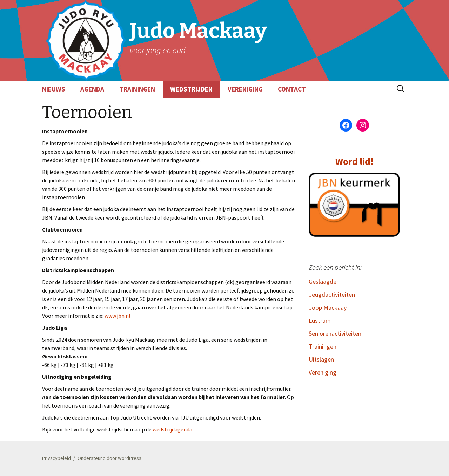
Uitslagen (321, 359)
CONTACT (292, 89)
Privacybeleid (56, 458)
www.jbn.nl (118, 316)
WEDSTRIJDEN (191, 89)
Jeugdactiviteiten (332, 294)
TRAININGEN (137, 89)
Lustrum (320, 320)
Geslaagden (324, 281)
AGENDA (92, 89)
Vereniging (323, 372)
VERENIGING (245, 89)
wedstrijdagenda (172, 429)
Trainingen (323, 346)
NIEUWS (54, 89)
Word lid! (354, 161)
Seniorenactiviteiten (335, 333)
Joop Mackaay (328, 307)
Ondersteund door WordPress (109, 458)
